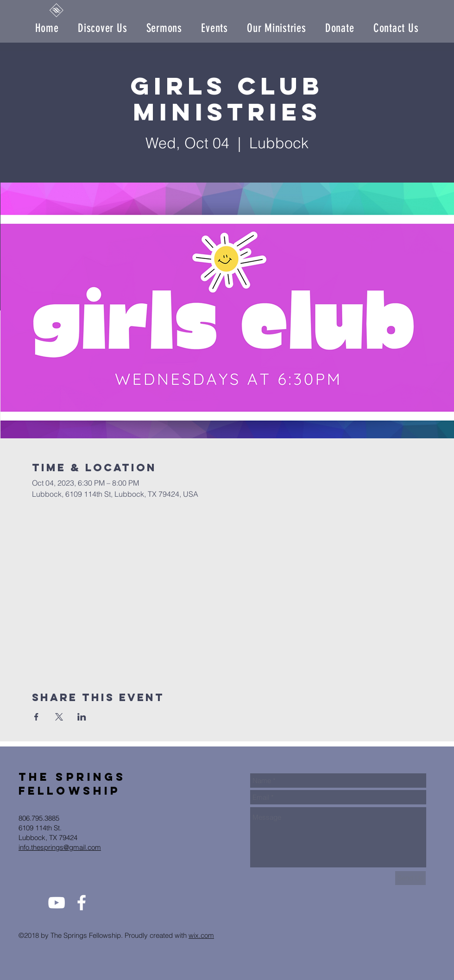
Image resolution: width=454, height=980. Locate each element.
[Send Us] (410, 878)
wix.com (201, 935)
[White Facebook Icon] (82, 903)
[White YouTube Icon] (57, 903)
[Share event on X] (59, 717)
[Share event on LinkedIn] (82, 717)
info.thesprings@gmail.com (60, 847)
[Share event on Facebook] (36, 717)
